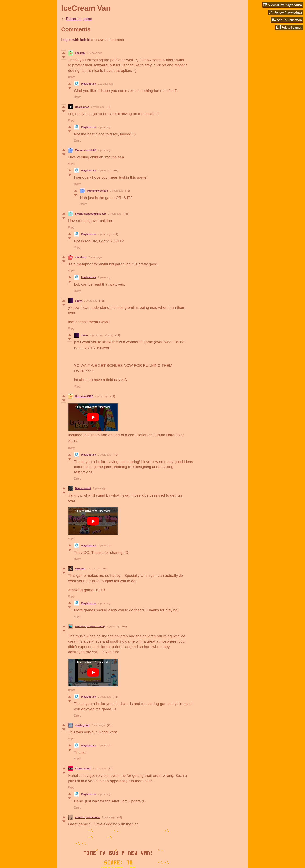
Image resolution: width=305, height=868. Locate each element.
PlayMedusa (88, 84)
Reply (71, 77)
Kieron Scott (83, 769)
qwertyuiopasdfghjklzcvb (90, 214)
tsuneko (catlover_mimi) (90, 626)
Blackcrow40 (83, 488)
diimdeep (81, 257)
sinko (78, 301)
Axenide (80, 569)
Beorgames (82, 107)
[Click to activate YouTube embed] (93, 417)
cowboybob (82, 725)
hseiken (80, 53)
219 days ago (94, 53)
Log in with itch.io (76, 40)
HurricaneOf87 (84, 396)
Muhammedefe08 (85, 150)
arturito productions (87, 817)
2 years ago (98, 107)
